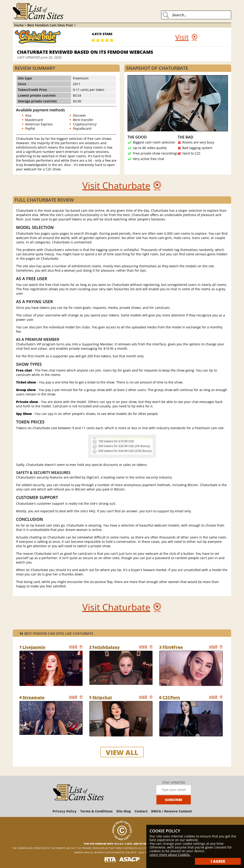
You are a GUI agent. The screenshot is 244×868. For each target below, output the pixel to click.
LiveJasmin (34, 647)
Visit (182, 37)
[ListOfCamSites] (78, 793)
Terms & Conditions (96, 811)
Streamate (33, 697)
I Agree (218, 861)
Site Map (124, 811)
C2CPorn (171, 697)
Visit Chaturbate (116, 185)
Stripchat (102, 697)
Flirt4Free (173, 647)
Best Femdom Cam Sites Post (51, 25)
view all (122, 752)
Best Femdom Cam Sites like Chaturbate (56, 633)
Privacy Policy (65, 811)
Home (19, 25)
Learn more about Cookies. (170, 855)
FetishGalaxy (106, 647)
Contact (141, 811)
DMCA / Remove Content (171, 811)
